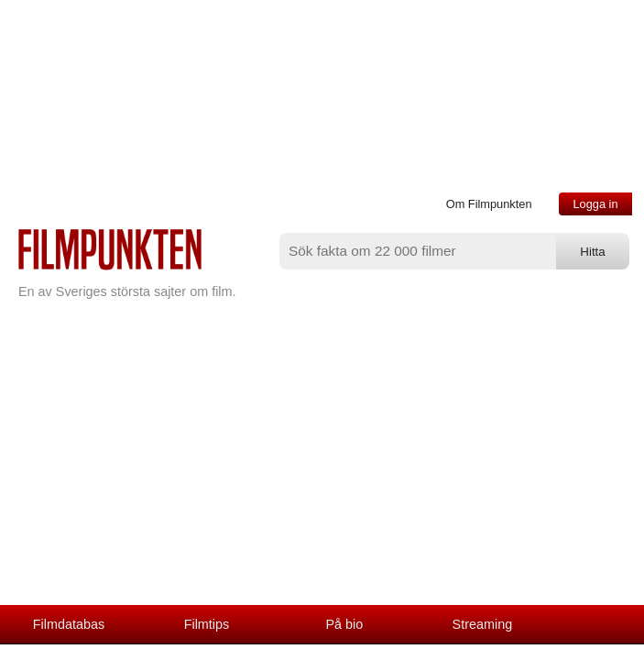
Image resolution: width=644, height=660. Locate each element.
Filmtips (207, 624)
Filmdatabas (69, 624)
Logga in (595, 204)
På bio (345, 624)
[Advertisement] (322, 467)
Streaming (483, 624)
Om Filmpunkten (489, 204)
